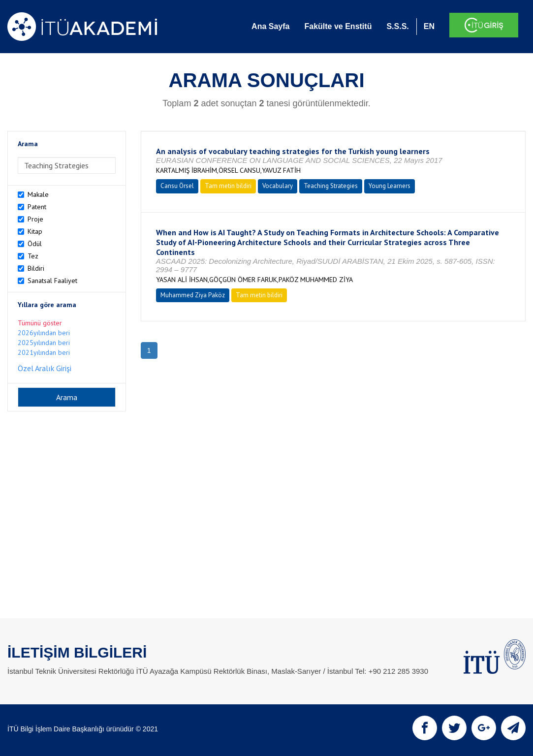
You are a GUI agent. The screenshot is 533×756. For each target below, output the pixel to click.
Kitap (35, 231)
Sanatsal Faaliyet (52, 281)
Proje (35, 219)
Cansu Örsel (177, 186)
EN (429, 26)
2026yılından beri (44, 333)
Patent (37, 207)
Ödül (35, 244)
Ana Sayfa (270, 26)
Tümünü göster (40, 323)
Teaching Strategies (331, 186)
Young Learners (390, 186)
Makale (38, 194)
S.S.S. (397, 26)
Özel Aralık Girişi (45, 368)
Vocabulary (278, 186)
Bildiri (36, 268)
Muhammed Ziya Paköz (193, 295)
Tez (33, 256)
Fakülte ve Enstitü (338, 26)
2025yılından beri (44, 343)
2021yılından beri (44, 352)
